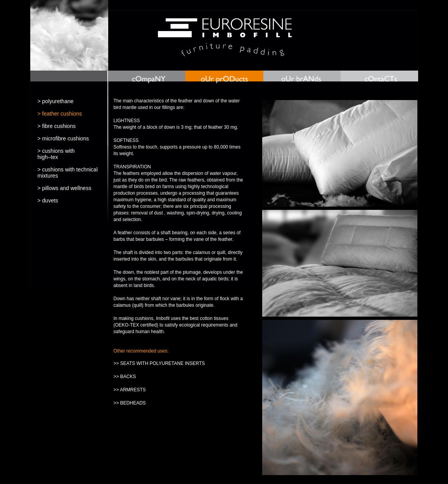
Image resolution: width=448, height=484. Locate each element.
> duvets (48, 201)
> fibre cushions (57, 126)
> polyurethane (56, 101)
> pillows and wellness (65, 188)
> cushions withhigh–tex (56, 154)
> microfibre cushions (63, 138)
